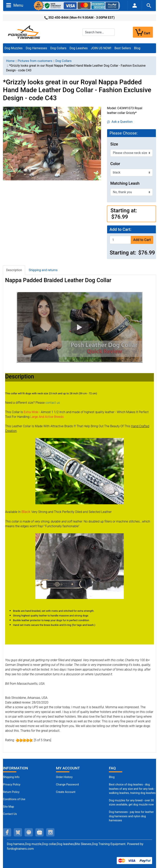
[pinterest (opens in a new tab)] (29, 832)
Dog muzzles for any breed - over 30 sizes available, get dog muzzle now (131, 803)
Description (14, 270)
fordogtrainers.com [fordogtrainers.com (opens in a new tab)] (20, 849)
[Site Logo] (24, 32)
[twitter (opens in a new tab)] (18, 832)
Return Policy (11, 792)
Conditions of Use (14, 799)
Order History (64, 777)
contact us (53, 403)
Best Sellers (123, 48)
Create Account (66, 792)
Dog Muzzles (14, 48)
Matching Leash (125, 183)
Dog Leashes (79, 48)
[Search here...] (99, 32)
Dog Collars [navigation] (63, 61)
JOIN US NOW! (101, 48)
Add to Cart (142, 240)
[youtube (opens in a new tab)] (40, 832)
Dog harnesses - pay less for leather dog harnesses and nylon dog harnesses (131, 816)
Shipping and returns (43, 270)
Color (115, 164)
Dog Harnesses (36, 48)
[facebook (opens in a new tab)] (7, 832)
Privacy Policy (12, 785)
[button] (80, 327)
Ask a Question (120, 122)
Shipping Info (11, 777)
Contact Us (10, 814)
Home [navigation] (10, 61)
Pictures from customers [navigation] (35, 61)
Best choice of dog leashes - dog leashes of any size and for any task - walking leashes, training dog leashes (132, 789)
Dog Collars (58, 48)
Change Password (67, 785)
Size (114, 144)
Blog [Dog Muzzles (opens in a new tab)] (112, 777)
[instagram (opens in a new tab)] (50, 832)
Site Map (8, 807)
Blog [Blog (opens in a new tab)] (137, 48)
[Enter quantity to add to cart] (120, 240)
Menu (15, 5)
